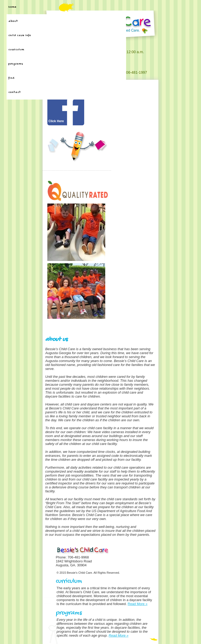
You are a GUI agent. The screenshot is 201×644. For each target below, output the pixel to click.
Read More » (137, 604)
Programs (16, 64)
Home (12, 7)
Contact (15, 92)
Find (11, 78)
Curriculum (16, 50)
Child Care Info (20, 36)
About (13, 21)
